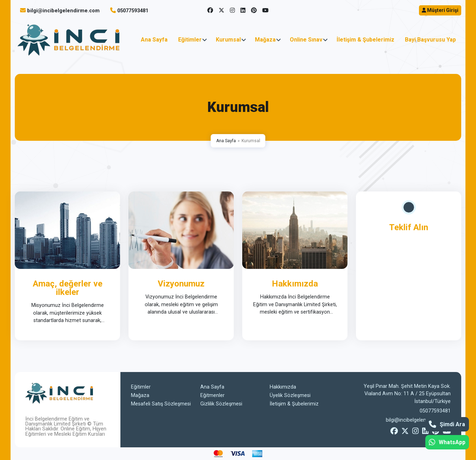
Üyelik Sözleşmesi (290, 395)
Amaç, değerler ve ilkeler (68, 288)
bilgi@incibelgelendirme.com (63, 11)
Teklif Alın (409, 227)
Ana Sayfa (154, 40)
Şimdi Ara (447, 424)
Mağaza (265, 40)
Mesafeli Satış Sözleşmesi (161, 404)
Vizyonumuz (181, 284)
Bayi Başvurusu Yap (430, 40)
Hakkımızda (295, 284)
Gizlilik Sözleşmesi (221, 404)
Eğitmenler (212, 395)
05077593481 (133, 11)
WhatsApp (447, 442)
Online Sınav (306, 40)
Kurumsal (228, 40)
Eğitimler (190, 40)
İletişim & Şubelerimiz (365, 40)
